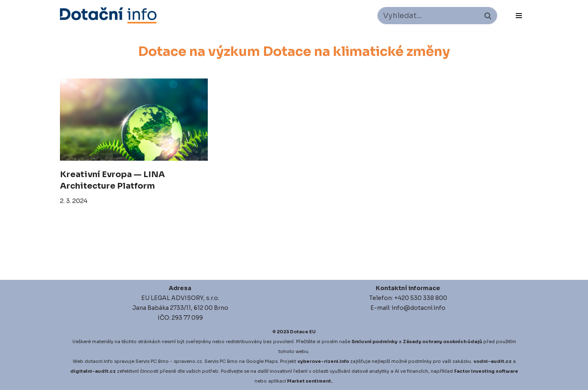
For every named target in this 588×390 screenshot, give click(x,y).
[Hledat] (428, 16)
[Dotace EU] (108, 15)
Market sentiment (309, 381)
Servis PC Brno (152, 361)
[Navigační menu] (519, 16)
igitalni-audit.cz (95, 371)
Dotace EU (303, 332)
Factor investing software (486, 371)
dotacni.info (99, 361)
